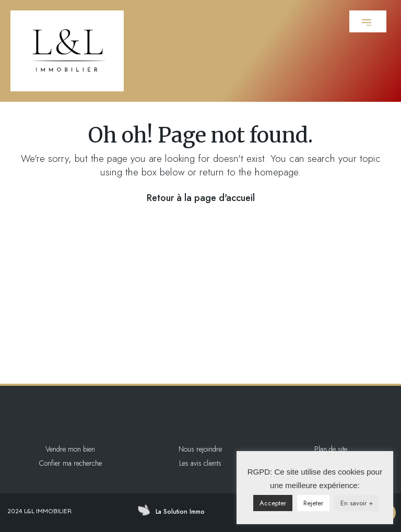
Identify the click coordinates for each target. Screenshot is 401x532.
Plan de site (331, 449)
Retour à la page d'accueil (201, 198)
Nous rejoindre (200, 449)
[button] (368, 21)
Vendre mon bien (70, 449)
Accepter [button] (273, 503)
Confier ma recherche (70, 463)
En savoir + (357, 503)
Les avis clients (200, 463)
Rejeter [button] (313, 503)
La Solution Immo (180, 512)
